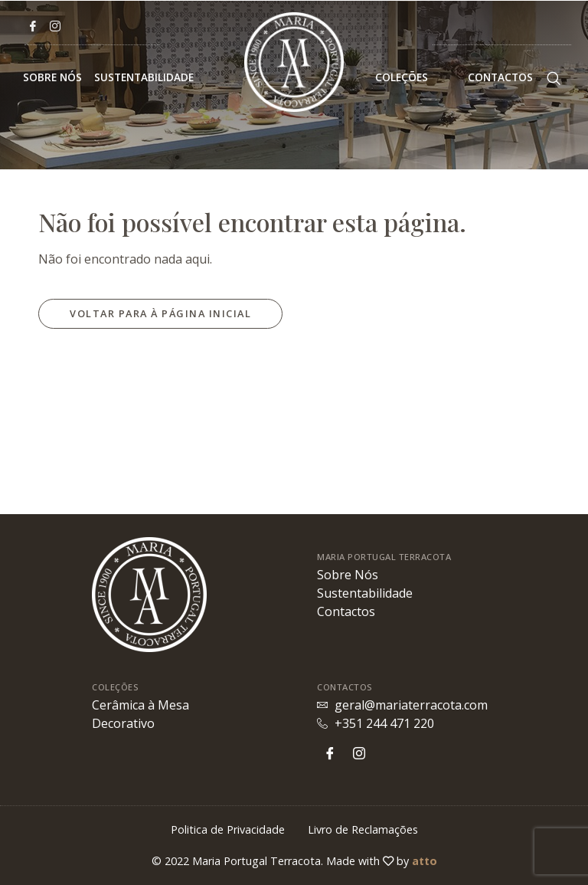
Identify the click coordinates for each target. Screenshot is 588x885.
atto (425, 861)
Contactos (500, 77)
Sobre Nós (52, 77)
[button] (160, 314)
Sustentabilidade (144, 77)
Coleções (415, 77)
